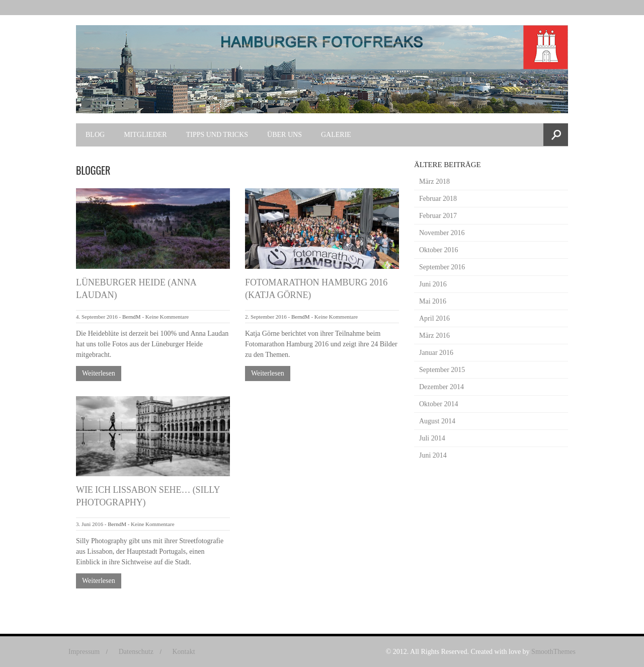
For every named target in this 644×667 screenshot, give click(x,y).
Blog (95, 135)
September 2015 (442, 370)
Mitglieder (145, 135)
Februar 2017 (438, 216)
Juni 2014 (433, 455)
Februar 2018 (438, 199)
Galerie (336, 135)
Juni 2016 (433, 284)
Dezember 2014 (441, 387)
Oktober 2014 (438, 404)
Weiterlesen (99, 373)
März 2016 (434, 336)
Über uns (285, 135)
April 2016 (434, 318)
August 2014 (437, 421)
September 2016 (442, 267)
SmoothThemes (553, 652)
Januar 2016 (436, 353)
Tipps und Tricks (217, 135)
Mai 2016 (433, 301)
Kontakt (183, 652)
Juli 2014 (432, 438)
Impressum (84, 652)
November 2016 (442, 233)
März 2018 (434, 181)
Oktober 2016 (438, 250)
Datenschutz (136, 652)
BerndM (132, 317)
